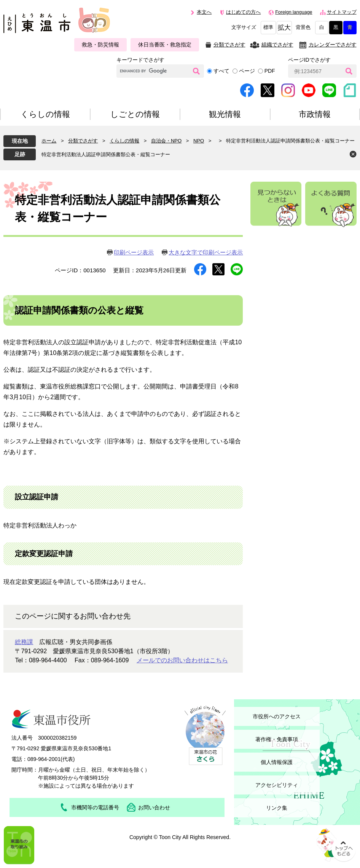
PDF (270, 71)
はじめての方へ (243, 12)
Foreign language (294, 12)
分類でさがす (229, 45)
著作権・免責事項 (277, 739)
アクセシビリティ (277, 785)
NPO (199, 141)
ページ (247, 71)
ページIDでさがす (309, 60)
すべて (221, 71)
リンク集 (277, 808)
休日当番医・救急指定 (165, 45)
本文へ (204, 12)
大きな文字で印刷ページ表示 (206, 252)
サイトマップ (342, 12)
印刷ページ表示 (134, 252)
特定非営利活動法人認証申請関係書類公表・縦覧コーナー (106, 154)
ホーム (49, 141)
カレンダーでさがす (333, 45)
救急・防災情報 (100, 45)
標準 (268, 27)
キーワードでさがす (140, 60)
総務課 (24, 642)
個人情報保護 (277, 762)
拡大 (284, 28)
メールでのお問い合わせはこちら (182, 660)
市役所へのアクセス (277, 716)
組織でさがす (277, 45)
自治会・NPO (166, 141)
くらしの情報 (124, 141)
